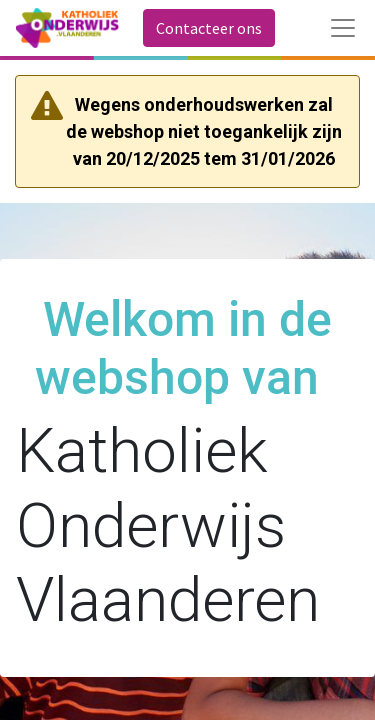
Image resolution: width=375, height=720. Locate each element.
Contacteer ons (209, 28)
